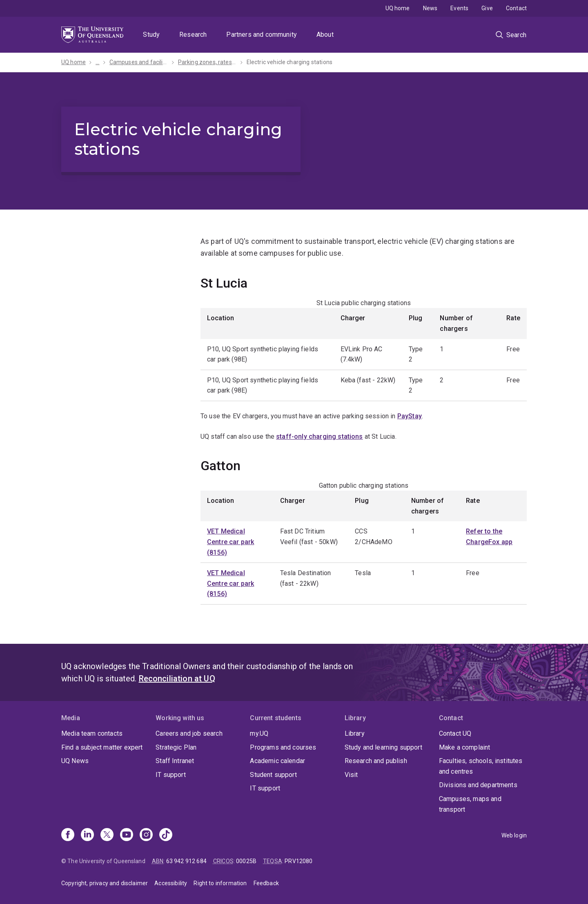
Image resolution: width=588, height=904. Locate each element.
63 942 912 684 (186, 861)
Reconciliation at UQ (177, 679)
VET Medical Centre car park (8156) (231, 542)
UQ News (75, 761)
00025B (246, 861)
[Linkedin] (87, 835)
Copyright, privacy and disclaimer (105, 883)
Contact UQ (455, 733)
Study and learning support (383, 747)
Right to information (220, 883)
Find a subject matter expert (102, 747)
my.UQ (259, 733)
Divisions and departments (478, 785)
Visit (351, 775)
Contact (516, 8)
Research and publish (376, 761)
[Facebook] (68, 835)
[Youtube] (127, 835)
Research (193, 35)
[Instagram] (146, 835)
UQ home (398, 8)
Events (459, 8)
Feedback (266, 883)
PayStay (410, 416)
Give (487, 8)
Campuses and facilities (139, 62)
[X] (107, 835)
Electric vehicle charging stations (290, 62)
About (325, 35)
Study (151, 35)
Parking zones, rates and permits (207, 62)
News (430, 8)
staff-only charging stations (319, 436)
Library (355, 733)
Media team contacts (92, 733)
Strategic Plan (176, 747)
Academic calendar (277, 761)
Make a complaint (465, 747)
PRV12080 (298, 861)
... (97, 62)
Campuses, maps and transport (470, 804)
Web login (514, 835)
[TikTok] (166, 835)
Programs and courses (283, 747)
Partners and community (262, 35)
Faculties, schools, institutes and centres (481, 766)
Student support (273, 775)
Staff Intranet (175, 761)
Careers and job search (189, 733)
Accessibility (171, 883)
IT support (171, 775)
